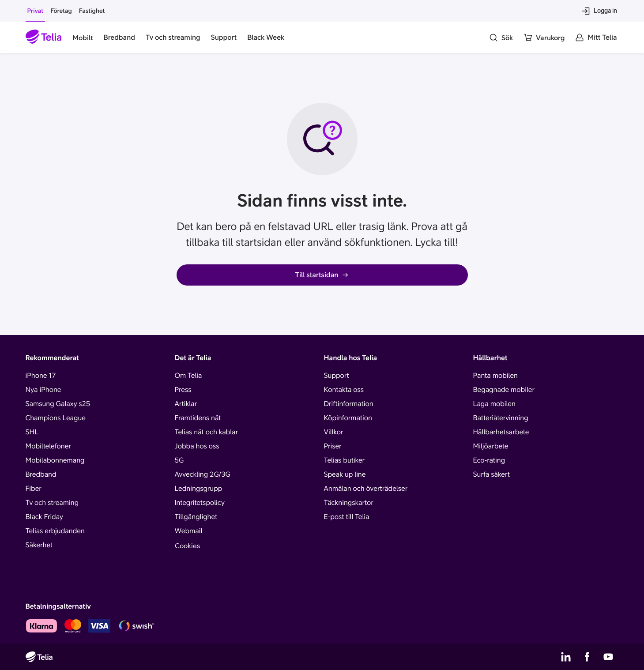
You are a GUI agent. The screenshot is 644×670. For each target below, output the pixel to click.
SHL (32, 432)
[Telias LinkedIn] (566, 657)
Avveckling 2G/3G (203, 474)
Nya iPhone (43, 390)
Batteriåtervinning (501, 418)
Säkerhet (39, 545)
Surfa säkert (491, 474)
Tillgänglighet (196, 517)
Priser (333, 446)
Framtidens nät (198, 418)
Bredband (41, 474)
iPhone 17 (41, 376)
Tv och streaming (52, 503)
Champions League (56, 418)
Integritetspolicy (200, 503)
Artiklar (186, 404)
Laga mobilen (494, 404)
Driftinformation (349, 404)
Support (337, 376)
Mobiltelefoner (48, 446)
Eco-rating (489, 460)
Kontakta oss (344, 390)
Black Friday (44, 517)
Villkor (334, 432)
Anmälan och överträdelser (366, 489)
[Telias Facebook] (587, 657)
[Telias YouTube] (608, 657)
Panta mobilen (495, 376)
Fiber (34, 489)
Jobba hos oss (197, 446)
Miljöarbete (491, 446)
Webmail (189, 531)
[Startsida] (44, 38)
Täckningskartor (349, 503)
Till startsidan (322, 275)
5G (179, 460)
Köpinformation (348, 418)
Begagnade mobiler (504, 390)
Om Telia (188, 376)
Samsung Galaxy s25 (58, 404)
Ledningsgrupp (199, 489)
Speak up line (345, 474)
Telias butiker (345, 460)
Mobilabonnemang (55, 460)
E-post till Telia (347, 517)
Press (183, 390)
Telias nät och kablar (207, 432)
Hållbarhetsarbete (501, 432)
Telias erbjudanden (55, 531)
